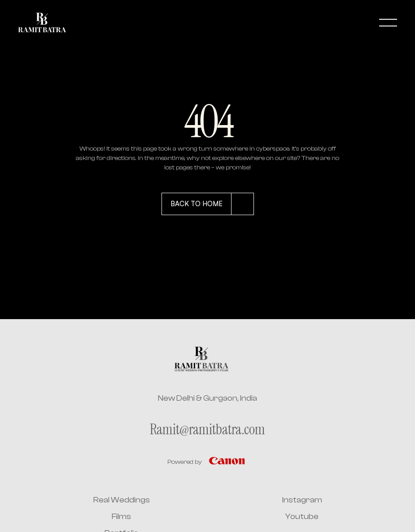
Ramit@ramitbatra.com (207, 429)
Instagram (302, 500)
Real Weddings (122, 500)
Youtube (302, 517)
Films (121, 517)
